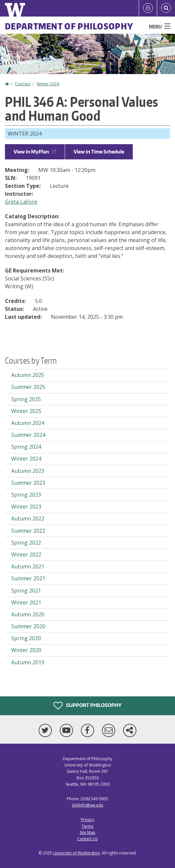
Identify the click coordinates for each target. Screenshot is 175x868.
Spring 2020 (26, 638)
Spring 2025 (26, 399)
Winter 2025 (26, 411)
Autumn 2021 (28, 566)
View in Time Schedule (99, 152)
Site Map (87, 832)
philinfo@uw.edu (88, 805)
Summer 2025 (28, 387)
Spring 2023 (26, 495)
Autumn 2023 (28, 471)
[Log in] (148, 8)
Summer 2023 (28, 483)
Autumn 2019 (28, 662)
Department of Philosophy (69, 26)
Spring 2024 (26, 447)
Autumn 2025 (28, 375)
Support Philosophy (87, 706)
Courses (23, 84)
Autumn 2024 (28, 423)
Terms (87, 826)
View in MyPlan (35, 152)
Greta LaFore (21, 202)
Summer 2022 (28, 531)
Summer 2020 (28, 626)
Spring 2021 (26, 591)
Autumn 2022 (28, 518)
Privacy (87, 820)
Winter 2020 (26, 650)
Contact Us (87, 839)
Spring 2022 (26, 543)
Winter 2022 (26, 555)
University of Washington (76, 853)
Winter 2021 (26, 602)
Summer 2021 (28, 578)
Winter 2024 (48, 84)
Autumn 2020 (28, 614)
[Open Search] (166, 8)
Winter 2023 (26, 507)
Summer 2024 (28, 435)
